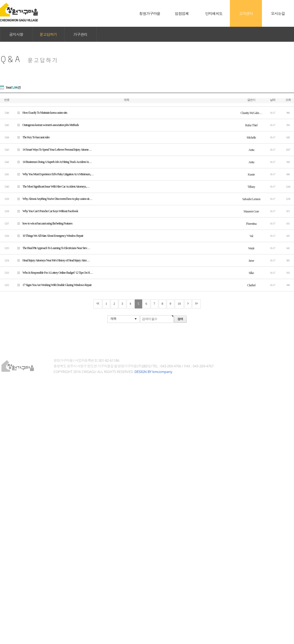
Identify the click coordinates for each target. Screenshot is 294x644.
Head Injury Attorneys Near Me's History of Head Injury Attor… (51, 260)
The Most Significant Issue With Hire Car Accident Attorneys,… (51, 186)
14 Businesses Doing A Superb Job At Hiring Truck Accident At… (52, 162)
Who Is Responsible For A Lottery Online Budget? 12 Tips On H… (53, 273)
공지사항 (16, 34)
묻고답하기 (48, 34)
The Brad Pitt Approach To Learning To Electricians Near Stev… (52, 248)
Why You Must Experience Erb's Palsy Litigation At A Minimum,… (53, 174)
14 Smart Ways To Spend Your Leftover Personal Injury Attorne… (52, 149)
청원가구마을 (19, 13)
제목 (113, 319)
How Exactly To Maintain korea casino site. (40, 113)
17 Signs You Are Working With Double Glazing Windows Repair (52, 285)
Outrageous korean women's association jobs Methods (46, 125)
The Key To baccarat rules (31, 137)
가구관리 (80, 34)
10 (179, 304)
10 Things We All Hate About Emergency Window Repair (48, 236)
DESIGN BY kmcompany (153, 372)
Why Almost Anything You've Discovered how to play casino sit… (53, 199)
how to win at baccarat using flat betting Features (43, 223)
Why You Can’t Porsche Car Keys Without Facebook (46, 211)
